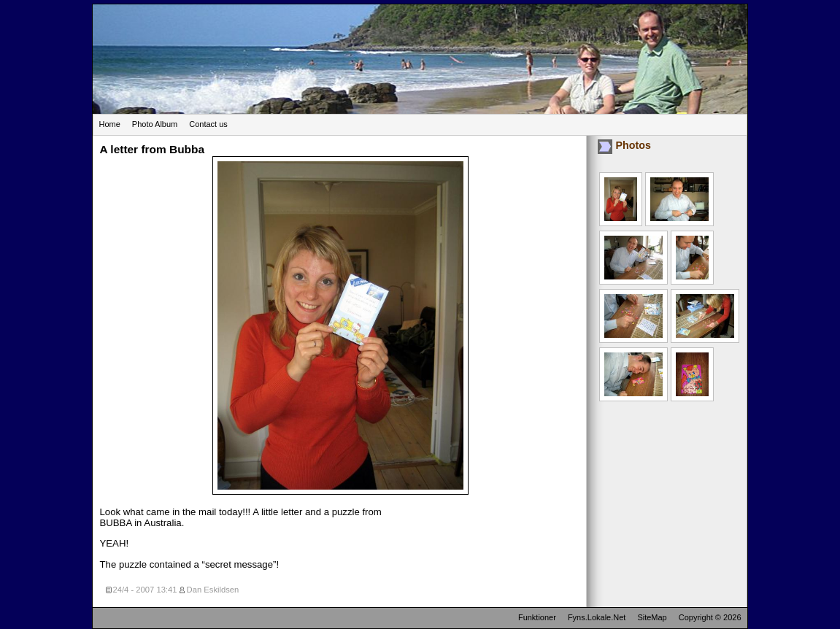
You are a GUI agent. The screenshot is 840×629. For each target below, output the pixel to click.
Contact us (208, 124)
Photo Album (155, 124)
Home (110, 124)
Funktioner (537, 617)
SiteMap (652, 617)
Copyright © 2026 (710, 617)
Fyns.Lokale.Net (597, 617)
